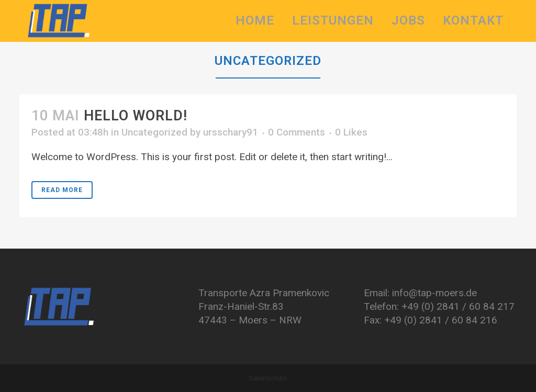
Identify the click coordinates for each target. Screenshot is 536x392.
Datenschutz (268, 378)
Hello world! (136, 116)
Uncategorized (154, 132)
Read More (62, 190)
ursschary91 (231, 132)
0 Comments (297, 132)
